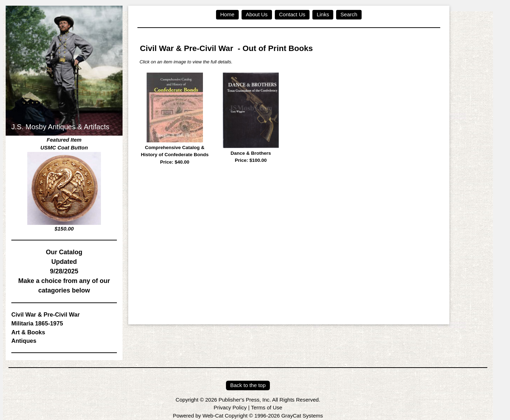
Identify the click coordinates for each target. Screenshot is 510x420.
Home (227, 14)
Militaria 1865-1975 (37, 323)
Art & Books (28, 332)
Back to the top (248, 385)
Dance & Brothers (251, 157)
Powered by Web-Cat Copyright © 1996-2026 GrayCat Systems (248, 416)
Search (349, 14)
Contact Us (292, 14)
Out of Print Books (278, 48)
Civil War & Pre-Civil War (46, 314)
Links (323, 14)
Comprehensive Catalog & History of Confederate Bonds (175, 155)
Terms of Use (266, 407)
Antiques (24, 341)
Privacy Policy (230, 407)
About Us (257, 14)
